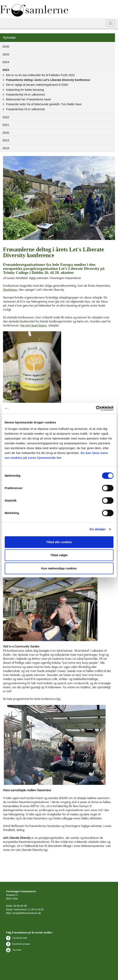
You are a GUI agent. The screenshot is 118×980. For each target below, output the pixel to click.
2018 (6, 148)
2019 (6, 140)
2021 (6, 125)
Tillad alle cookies (59, 542)
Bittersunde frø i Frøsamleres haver (29, 99)
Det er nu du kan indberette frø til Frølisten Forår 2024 (40, 75)
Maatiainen (10, 290)
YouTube (14, 950)
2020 (6, 133)
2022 (6, 117)
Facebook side (17, 938)
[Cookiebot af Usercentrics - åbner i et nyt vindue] (96, 408)
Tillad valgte (59, 555)
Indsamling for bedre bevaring (25, 90)
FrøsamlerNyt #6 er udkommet (25, 95)
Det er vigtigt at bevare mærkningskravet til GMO (37, 85)
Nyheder (9, 38)
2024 (6, 62)
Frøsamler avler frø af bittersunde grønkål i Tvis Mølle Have (44, 104)
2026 (6, 46)
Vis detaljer (98, 529)
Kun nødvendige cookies (59, 568)
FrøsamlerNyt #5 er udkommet (25, 109)
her (58, 699)
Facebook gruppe (18, 944)
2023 (6, 70)
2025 (6, 54)
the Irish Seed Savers (34, 326)
